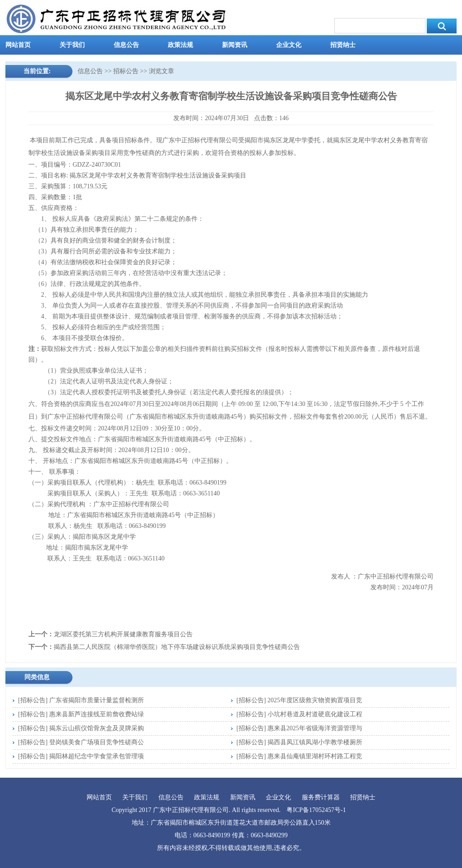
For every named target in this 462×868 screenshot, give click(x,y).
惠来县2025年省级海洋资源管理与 (315, 728)
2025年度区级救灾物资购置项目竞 (315, 700)
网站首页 (18, 45)
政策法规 (180, 45)
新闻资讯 (235, 45)
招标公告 (126, 71)
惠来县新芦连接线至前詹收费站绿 (97, 714)
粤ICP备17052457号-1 (316, 810)
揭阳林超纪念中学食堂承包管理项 (97, 756)
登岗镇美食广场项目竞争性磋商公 (97, 742)
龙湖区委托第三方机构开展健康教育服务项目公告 (123, 634)
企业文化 (289, 45)
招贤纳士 (343, 45)
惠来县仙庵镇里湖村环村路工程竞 (315, 756)
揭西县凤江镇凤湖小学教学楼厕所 (315, 742)
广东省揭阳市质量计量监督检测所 (97, 700)
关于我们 (72, 45)
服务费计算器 (321, 797)
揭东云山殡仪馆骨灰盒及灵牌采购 (97, 728)
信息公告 (126, 45)
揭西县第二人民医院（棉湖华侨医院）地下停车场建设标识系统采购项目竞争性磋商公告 (177, 647)
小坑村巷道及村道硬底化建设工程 (315, 714)
